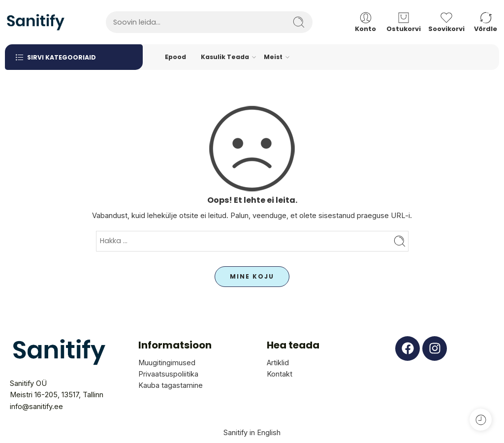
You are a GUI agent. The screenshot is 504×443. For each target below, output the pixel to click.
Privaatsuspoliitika (168, 374)
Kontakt (280, 374)
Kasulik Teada (225, 57)
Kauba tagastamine (171, 385)
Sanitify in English (252, 432)
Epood (175, 57)
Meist (273, 57)
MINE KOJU (252, 276)
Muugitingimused (167, 363)
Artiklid (278, 363)
